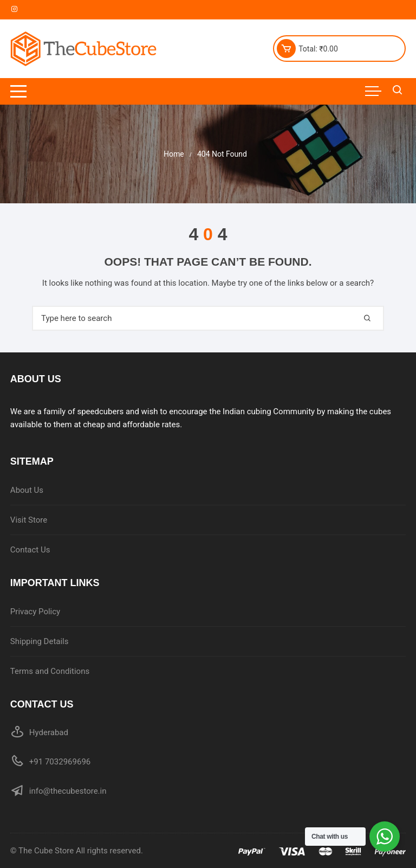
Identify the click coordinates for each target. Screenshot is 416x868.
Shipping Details (40, 641)
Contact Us (30, 550)
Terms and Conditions (50, 671)
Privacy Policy (35, 612)
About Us (27, 490)
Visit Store (29, 520)
